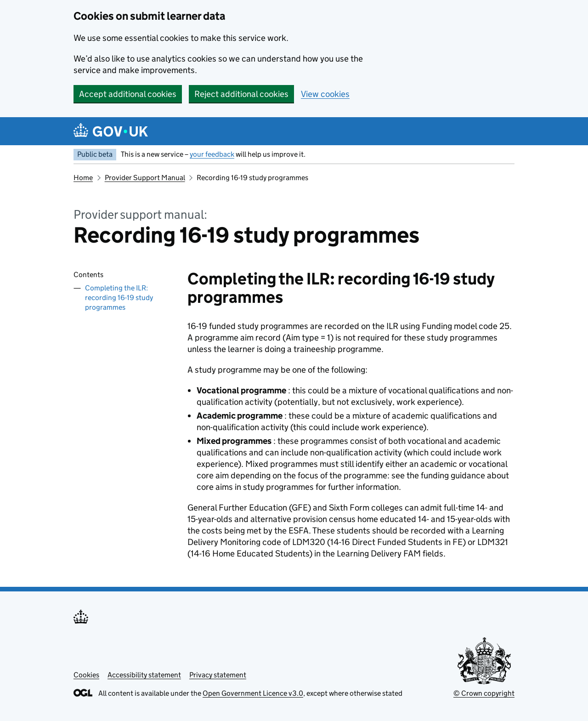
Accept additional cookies (128, 94)
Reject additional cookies (241, 94)
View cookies (325, 94)
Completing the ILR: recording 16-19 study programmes (119, 298)
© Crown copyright (484, 693)
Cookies (86, 675)
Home (83, 178)
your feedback (212, 154)
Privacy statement (218, 675)
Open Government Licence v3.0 (253, 693)
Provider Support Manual (145, 178)
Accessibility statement (144, 675)
